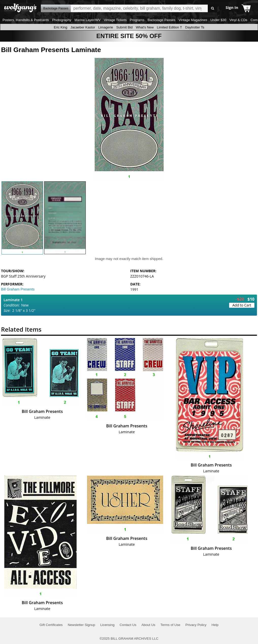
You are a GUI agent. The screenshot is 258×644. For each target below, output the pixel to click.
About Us (148, 625)
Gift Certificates (51, 625)
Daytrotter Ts (195, 27)
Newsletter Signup (81, 625)
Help (215, 625)
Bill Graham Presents (18, 289)
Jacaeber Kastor (83, 27)
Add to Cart (242, 305)
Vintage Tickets (115, 20)
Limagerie (106, 27)
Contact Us (128, 625)
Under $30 (218, 20)
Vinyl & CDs (238, 20)
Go (212, 9)
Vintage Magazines (193, 20)
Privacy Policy (196, 625)
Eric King (61, 27)
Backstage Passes (162, 20)
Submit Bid (124, 27)
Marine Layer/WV (87, 20)
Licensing (107, 625)
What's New (145, 27)
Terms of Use (170, 625)
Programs (137, 20)
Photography (62, 20)
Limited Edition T (169, 27)
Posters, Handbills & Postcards (26, 20)
